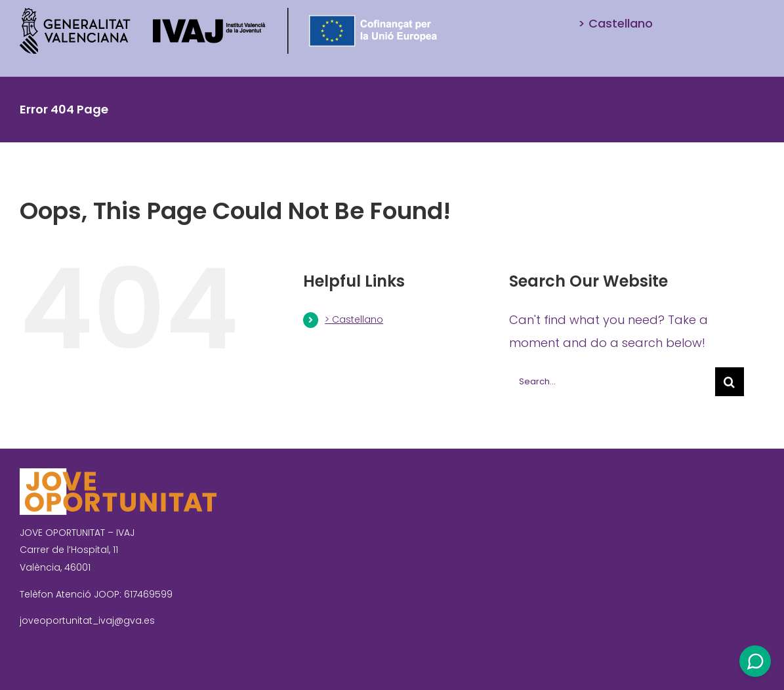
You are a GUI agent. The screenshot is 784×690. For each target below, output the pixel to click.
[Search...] (612, 382)
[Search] (730, 382)
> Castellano (354, 319)
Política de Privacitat (64, 654)
